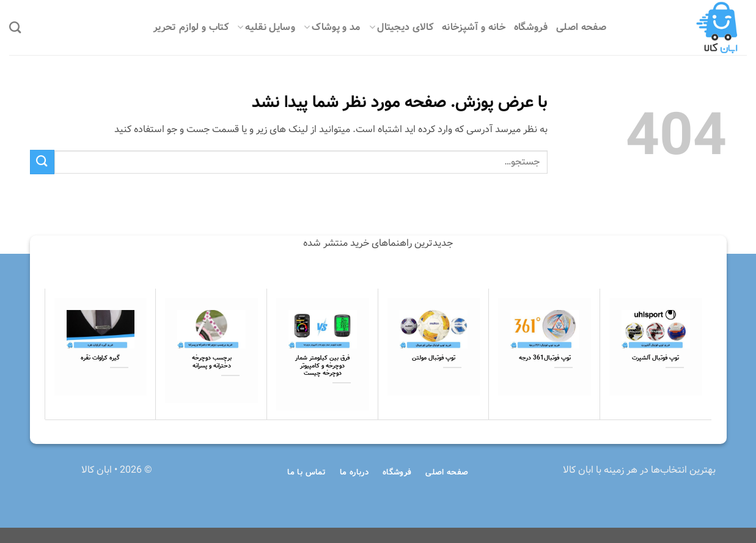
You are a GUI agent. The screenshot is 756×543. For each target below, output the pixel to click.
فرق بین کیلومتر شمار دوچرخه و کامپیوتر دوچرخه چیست (322, 366)
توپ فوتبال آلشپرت (655, 358)
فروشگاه (531, 27)
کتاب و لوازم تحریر (191, 27)
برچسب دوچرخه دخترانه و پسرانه (212, 362)
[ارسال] (42, 162)
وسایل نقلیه (266, 27)
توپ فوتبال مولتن (434, 358)
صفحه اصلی (581, 27)
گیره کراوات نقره (100, 358)
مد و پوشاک (332, 27)
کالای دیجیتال (401, 27)
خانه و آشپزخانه (474, 27)
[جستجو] (15, 27)
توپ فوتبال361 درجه (545, 358)
